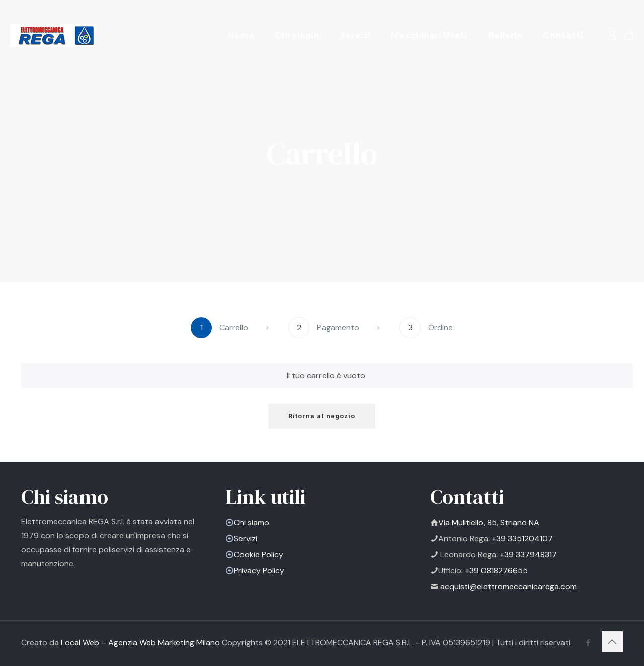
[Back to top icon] (612, 642)
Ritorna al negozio (322, 416)
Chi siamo (252, 522)
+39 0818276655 (495, 571)
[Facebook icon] (588, 643)
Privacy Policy (259, 571)
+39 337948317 (527, 554)
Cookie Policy (259, 554)
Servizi (246, 538)
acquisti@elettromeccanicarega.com (508, 587)
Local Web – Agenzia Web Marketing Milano (141, 643)
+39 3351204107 (521, 538)
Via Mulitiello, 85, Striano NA (489, 522)
